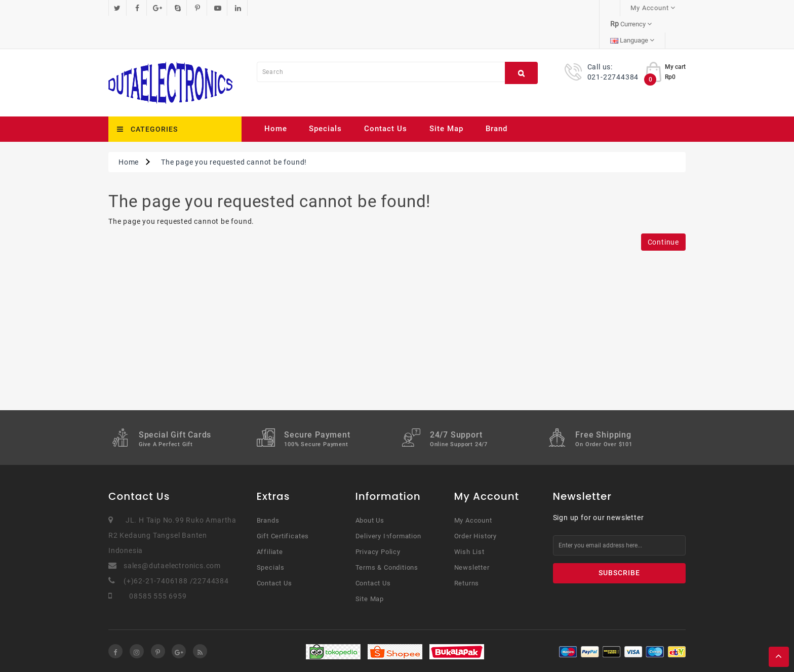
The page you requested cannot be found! (234, 130)
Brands (268, 488)
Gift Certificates (283, 504)
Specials (325, 96)
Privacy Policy (378, 519)
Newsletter (472, 535)
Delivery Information (388, 504)
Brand (497, 96)
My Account (473, 488)
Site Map (446, 96)
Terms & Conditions (387, 535)
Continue (663, 210)
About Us (370, 488)
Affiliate (270, 519)
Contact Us (386, 96)
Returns (467, 551)
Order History (475, 504)
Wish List (469, 519)
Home (276, 96)
